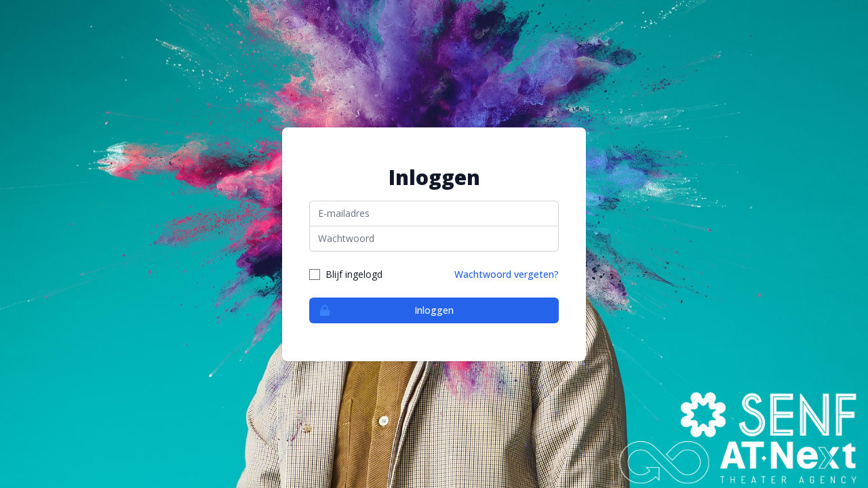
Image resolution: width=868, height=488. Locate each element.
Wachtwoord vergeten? (507, 274)
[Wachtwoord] (434, 239)
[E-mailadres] (434, 213)
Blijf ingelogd (354, 274)
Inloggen (382, 310)
